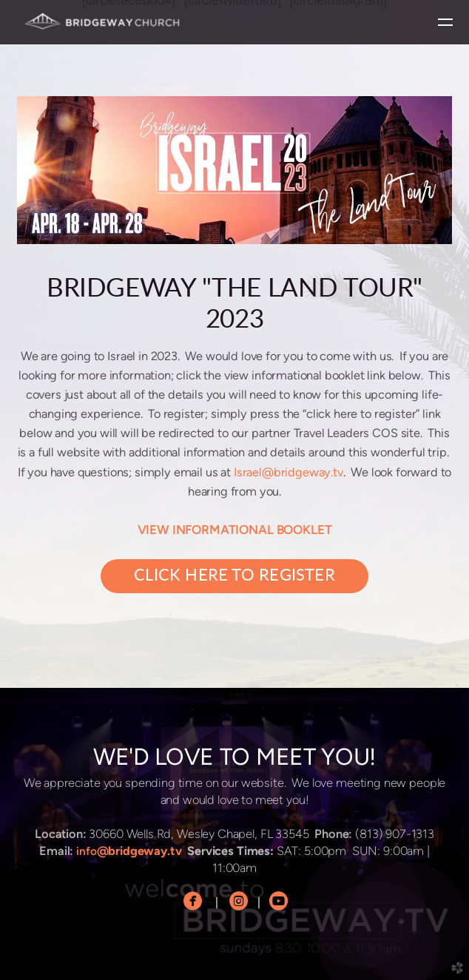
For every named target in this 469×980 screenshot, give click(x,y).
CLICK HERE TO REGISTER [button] (234, 576)
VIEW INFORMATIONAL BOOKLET (235, 530)
